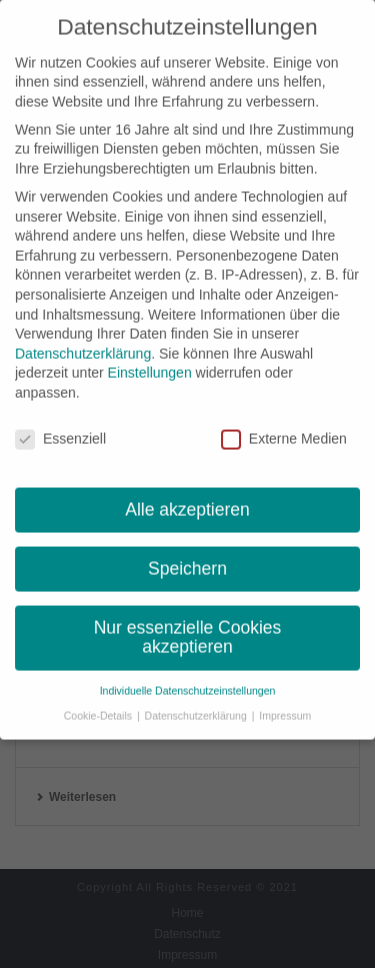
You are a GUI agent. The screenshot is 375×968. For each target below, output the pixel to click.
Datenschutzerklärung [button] (197, 706)
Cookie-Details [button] (99, 706)
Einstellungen (150, 364)
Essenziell (60, 429)
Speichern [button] (187, 559)
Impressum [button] (285, 706)
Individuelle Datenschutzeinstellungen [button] (188, 681)
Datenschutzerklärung (83, 344)
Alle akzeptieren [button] (187, 500)
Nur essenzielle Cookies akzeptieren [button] (188, 628)
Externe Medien (284, 429)
